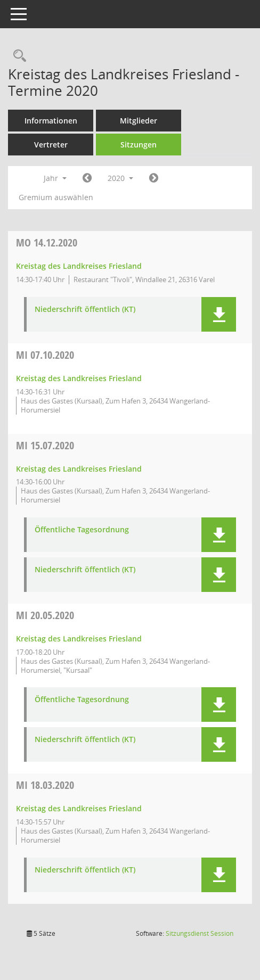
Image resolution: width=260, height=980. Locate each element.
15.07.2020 (45, 445)
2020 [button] (120, 178)
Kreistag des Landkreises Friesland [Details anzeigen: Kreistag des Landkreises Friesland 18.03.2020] (79, 808)
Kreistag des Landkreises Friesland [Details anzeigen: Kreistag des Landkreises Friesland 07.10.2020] (79, 378)
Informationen (51, 121)
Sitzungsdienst (200, 933)
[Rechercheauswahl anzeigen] (17, 56)
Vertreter (51, 145)
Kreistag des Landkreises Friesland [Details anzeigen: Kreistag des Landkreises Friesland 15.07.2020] (79, 469)
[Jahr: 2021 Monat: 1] (154, 178)
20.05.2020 (45, 615)
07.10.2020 (45, 355)
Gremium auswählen (56, 197)
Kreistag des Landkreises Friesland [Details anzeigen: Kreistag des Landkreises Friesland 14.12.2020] (79, 266)
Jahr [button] (55, 178)
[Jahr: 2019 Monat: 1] (87, 178)
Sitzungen (139, 145)
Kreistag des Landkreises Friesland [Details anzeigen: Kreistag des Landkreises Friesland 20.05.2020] (79, 639)
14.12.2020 (47, 242)
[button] (219, 314)
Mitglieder (139, 121)
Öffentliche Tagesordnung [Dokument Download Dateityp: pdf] (82, 530)
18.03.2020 (45, 785)
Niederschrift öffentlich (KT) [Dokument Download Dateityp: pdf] (85, 310)
